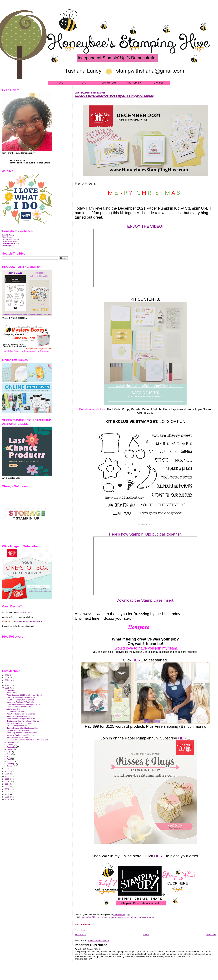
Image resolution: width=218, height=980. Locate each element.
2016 (7, 779)
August (10, 749)
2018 (7, 774)
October (11, 745)
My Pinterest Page (10, 241)
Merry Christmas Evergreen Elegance (21, 714)
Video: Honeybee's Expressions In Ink (21, 719)
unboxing (143, 917)
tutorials (134, 917)
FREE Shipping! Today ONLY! (18, 726)
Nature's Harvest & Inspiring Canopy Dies (22, 728)
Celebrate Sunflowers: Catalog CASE (21, 697)
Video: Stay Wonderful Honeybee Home (22, 733)
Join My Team (8, 235)
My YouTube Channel (11, 239)
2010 (7, 794)
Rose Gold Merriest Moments (18, 738)
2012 (7, 789)
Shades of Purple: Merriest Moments (20, 735)
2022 (7, 685)
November (11, 742)
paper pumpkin (116, 917)
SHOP (84, 83)
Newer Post (80, 935)
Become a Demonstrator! (31, 622)
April (9, 759)
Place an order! (25, 613)
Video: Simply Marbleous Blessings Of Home (23, 704)
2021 (7, 688)
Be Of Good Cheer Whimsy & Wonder (21, 700)
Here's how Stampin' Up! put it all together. (145, 534)
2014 (7, 784)
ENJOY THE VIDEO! (145, 226)
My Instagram (8, 245)
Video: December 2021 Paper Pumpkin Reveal (114, 96)
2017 (7, 776)
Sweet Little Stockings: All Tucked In (20, 702)
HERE (138, 660)
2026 (7, 675)
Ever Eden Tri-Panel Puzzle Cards (19, 707)
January (11, 766)
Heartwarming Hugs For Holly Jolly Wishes (23, 721)
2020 (7, 769)
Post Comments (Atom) (98, 940)
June (9, 754)
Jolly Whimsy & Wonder (15, 709)
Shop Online (7, 237)
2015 (7, 781)
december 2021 (89, 917)
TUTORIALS (158, 83)
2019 (7, 771)
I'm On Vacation (12, 693)
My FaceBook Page (10, 243)
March (10, 761)
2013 (7, 786)
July (9, 752)
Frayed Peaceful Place (15, 712)
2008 (7, 799)
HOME (60, 83)
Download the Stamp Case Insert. (145, 600)
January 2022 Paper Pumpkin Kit (19, 716)
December (11, 690)
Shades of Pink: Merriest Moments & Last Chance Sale (27, 740)
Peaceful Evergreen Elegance (18, 730)
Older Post (211, 935)
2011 (7, 792)
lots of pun (103, 917)
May (9, 757)
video (151, 917)
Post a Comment (82, 930)
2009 (7, 797)
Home (146, 935)
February (11, 764)
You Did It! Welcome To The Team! (20, 723)
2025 (7, 677)
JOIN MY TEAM (109, 83)
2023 (7, 683)
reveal (126, 917)
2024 (7, 680)
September (12, 747)
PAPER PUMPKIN (134, 83)
